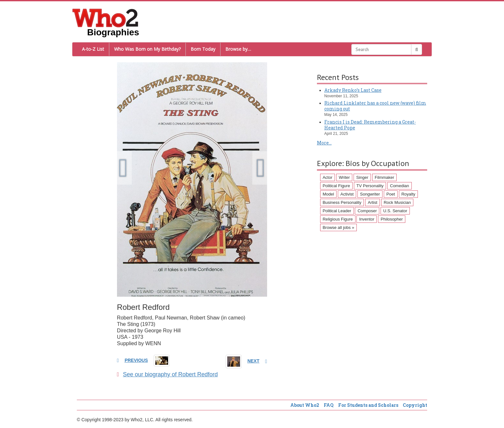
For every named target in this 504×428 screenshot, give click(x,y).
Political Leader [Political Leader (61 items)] (337, 211)
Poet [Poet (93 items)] (391, 194)
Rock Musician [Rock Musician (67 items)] (397, 202)
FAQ (329, 405)
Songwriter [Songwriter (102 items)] (370, 194)
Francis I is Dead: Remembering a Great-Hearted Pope (370, 125)
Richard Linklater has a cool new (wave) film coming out (375, 106)
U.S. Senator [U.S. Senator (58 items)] (395, 211)
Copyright (415, 405)
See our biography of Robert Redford (167, 374)
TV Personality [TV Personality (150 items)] (370, 186)
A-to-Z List (93, 49)
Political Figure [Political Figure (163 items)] (336, 186)
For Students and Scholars (368, 405)
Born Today (203, 49)
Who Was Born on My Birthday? (147, 49)
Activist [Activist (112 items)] (347, 194)
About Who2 (305, 405)
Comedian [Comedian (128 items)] (399, 186)
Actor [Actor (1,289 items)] (328, 177)
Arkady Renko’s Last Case (353, 90)
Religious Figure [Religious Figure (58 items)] (338, 219)
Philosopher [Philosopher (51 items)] (392, 219)
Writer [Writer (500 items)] (344, 177)
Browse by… (238, 49)
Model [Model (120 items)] (328, 194)
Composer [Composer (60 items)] (367, 211)
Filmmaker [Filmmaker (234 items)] (385, 177)
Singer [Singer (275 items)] (362, 177)
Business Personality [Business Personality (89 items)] (342, 202)
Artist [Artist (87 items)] (373, 202)
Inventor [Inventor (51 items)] (367, 219)
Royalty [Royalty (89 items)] (408, 194)
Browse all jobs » (338, 227)
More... (324, 143)
